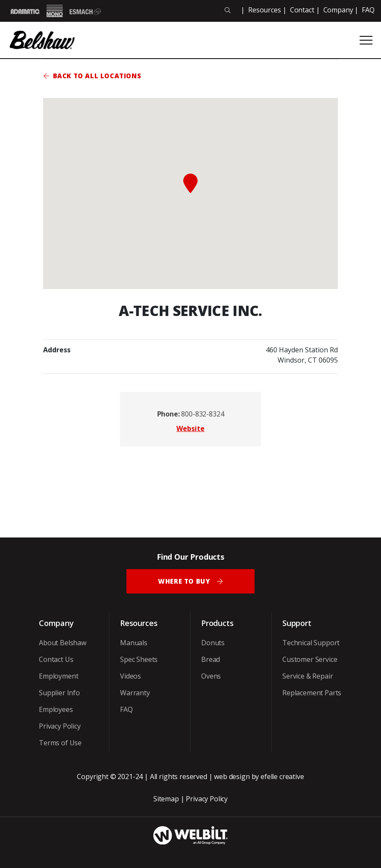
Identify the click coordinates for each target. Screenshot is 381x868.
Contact (302, 10)
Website (190, 428)
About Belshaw (63, 643)
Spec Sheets (139, 659)
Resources (265, 10)
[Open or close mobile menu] (366, 40)
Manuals (134, 643)
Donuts (213, 643)
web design (232, 776)
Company (338, 10)
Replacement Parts (312, 693)
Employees (56, 709)
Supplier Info (59, 693)
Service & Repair (308, 676)
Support (297, 623)
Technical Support (311, 643)
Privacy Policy (60, 726)
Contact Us (56, 659)
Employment (59, 676)
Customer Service (310, 659)
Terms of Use (60, 743)
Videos (130, 676)
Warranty (135, 693)
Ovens (211, 676)
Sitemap (166, 799)
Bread (211, 659)
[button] (190, 183)
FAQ (368, 10)
